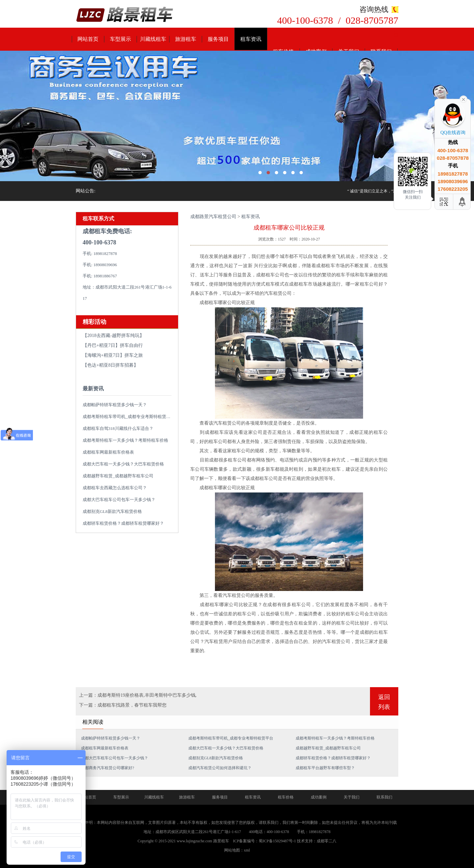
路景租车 (221, 841)
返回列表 (384, 702)
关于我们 (352, 797)
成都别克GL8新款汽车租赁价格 (112, 511)
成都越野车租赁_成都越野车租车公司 (118, 476)
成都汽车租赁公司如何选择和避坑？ (220, 768)
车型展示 (120, 39)
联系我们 (384, 797)
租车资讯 (251, 39)
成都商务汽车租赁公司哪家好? (107, 768)
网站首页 (88, 39)
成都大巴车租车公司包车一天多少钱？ (119, 500)
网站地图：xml (237, 850)
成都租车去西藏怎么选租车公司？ (115, 488)
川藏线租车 (153, 39)
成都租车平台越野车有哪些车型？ (325, 768)
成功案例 (319, 797)
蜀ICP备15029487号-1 (277, 841)
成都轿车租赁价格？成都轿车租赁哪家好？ (123, 523)
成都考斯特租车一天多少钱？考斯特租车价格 (125, 440)
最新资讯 (93, 389)
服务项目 (218, 39)
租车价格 (286, 797)
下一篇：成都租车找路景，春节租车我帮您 (123, 705)
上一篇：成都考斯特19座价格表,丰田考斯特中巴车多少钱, (138, 695)
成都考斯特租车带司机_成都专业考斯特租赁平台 (129, 417)
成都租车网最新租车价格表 (108, 452)
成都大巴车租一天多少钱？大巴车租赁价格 (123, 464)
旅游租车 (186, 39)
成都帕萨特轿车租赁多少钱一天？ (115, 405)
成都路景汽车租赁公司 (213, 217)
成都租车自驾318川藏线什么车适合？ (118, 428)
